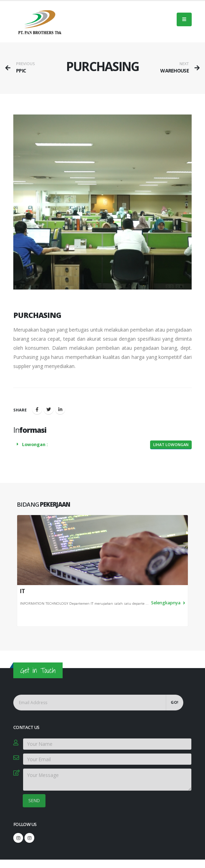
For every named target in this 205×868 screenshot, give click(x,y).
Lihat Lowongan (171, 445)
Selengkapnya (168, 603)
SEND (34, 800)
